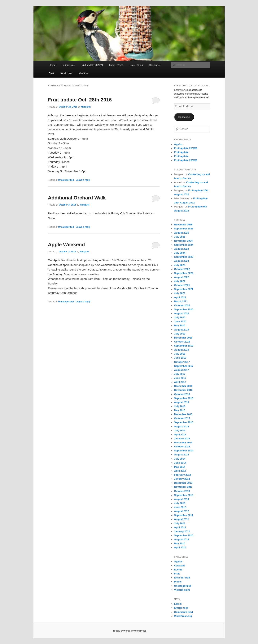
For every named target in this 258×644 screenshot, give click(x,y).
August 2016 (182, 402)
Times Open (136, 65)
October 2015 (182, 418)
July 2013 (180, 503)
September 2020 (184, 309)
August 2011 (182, 519)
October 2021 (182, 285)
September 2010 (184, 535)
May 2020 (180, 325)
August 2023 (182, 261)
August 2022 (182, 277)
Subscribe (184, 117)
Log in (178, 604)
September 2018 (184, 346)
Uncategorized (66, 180)
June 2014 (180, 463)
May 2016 (180, 410)
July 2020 (180, 317)
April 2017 (180, 382)
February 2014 (183, 475)
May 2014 (180, 467)
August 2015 (182, 426)
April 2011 (180, 527)
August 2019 (182, 330)
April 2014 (180, 471)
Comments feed (184, 612)
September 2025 (184, 229)
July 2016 (180, 406)
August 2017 (182, 370)
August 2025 (182, 233)
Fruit (51, 73)
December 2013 (183, 483)
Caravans (154, 65)
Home (52, 65)
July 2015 (180, 431)
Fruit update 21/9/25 (186, 148)
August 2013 (182, 499)
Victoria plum (182, 590)
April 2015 (180, 435)
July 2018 (180, 354)
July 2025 (180, 237)
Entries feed (181, 608)
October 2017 (182, 362)
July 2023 (180, 265)
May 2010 (180, 543)
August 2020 (182, 313)
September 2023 (184, 257)
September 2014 (184, 451)
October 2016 (182, 394)
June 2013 (180, 507)
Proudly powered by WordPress (129, 631)
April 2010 (180, 547)
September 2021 (184, 289)
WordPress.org (183, 616)
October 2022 (182, 269)
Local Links (66, 73)
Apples (178, 144)
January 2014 (182, 479)
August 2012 (182, 511)
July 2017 (180, 374)
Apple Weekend (66, 245)
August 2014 (182, 455)
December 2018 (183, 338)
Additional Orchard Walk (77, 198)
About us (83, 73)
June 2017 (180, 378)
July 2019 (180, 334)
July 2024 (180, 253)
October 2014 (182, 447)
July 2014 (180, 459)
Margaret (86, 107)
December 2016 (183, 386)
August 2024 (182, 249)
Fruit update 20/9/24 (92, 65)
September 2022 (184, 273)
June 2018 (180, 358)
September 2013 (184, 495)
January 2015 (182, 439)
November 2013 (183, 487)
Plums (178, 582)
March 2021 (181, 301)
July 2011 (180, 523)
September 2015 (184, 422)
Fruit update (68, 65)
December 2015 (183, 414)
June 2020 (180, 321)
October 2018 (182, 342)
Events (178, 570)
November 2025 (183, 225)
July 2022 (180, 281)
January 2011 (182, 531)
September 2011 (184, 515)
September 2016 (184, 398)
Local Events (116, 65)
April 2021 (180, 297)
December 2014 (183, 443)
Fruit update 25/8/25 (186, 160)
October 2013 (182, 491)
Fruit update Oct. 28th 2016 (80, 100)
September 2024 (184, 245)
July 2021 (180, 293)
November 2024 (183, 241)
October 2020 (182, 305)
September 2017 (184, 366)
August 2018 (182, 350)
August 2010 (182, 539)
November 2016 (183, 390)
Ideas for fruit (182, 578)
